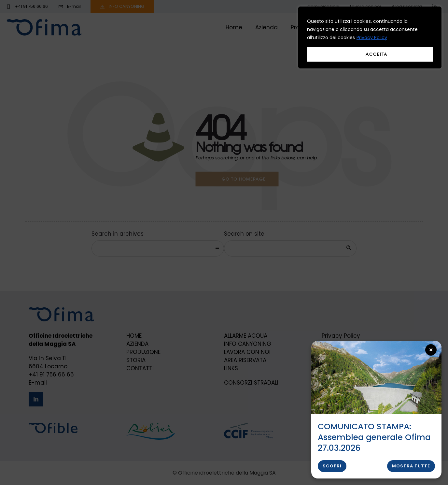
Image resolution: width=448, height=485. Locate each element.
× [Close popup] (431, 350)
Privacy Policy (372, 37)
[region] (370, 37)
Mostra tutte (411, 466)
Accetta (377, 54)
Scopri (332, 466)
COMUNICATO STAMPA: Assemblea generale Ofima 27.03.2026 (374, 437)
